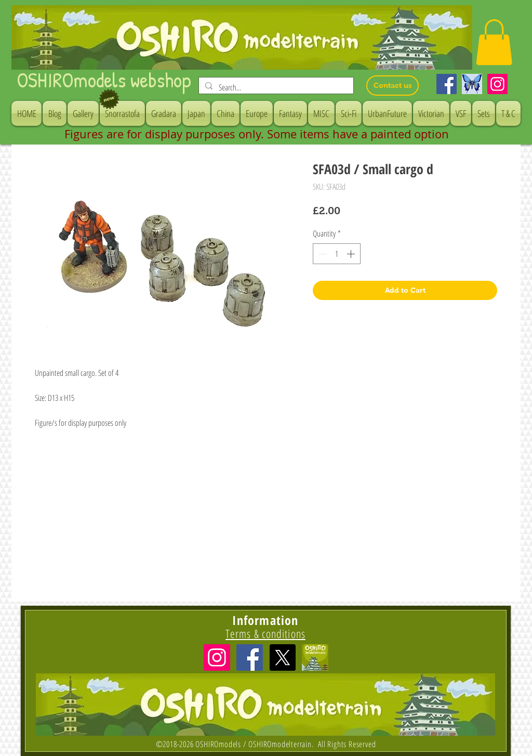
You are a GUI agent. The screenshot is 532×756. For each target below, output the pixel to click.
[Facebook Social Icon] (250, 657)
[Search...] (275, 87)
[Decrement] (322, 254)
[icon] (315, 657)
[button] (494, 42)
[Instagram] (497, 84)
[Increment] (352, 254)
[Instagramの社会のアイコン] (217, 657)
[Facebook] (447, 84)
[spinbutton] (337, 254)
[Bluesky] (472, 84)
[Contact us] (393, 86)
